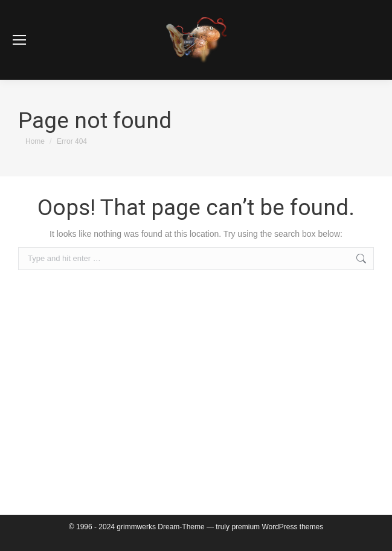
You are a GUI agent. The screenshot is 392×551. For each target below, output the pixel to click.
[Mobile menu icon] (19, 40)
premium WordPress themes (277, 527)
